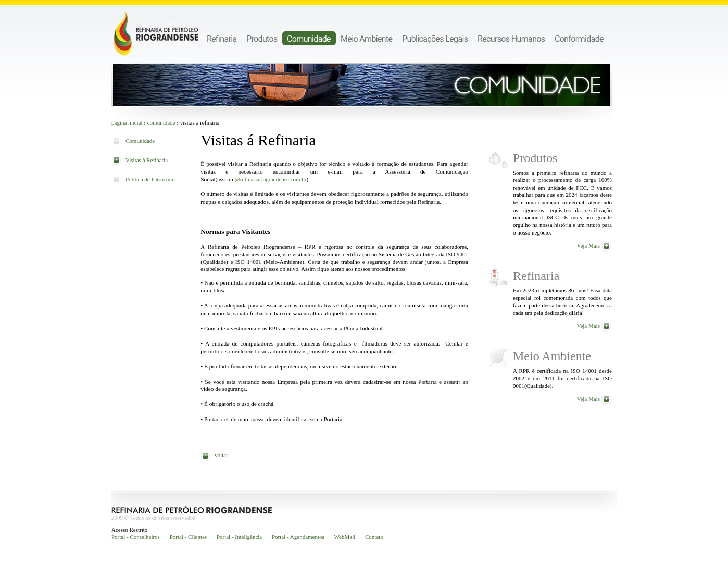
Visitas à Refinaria (147, 160)
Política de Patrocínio (150, 179)
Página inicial (127, 122)
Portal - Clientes (189, 537)
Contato (374, 537)
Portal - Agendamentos (298, 537)
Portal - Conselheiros (136, 537)
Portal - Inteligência (239, 537)
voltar (221, 455)
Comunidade (161, 122)
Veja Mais (588, 245)
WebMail (345, 537)
